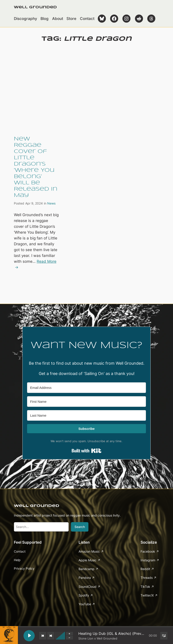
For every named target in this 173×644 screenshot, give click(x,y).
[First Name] (86, 402)
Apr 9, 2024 (34, 203)
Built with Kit (86, 451)
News (51, 203)
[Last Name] (86, 415)
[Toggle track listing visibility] (164, 636)
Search (80, 527)
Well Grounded (35, 7)
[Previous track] (43, 636)
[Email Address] (86, 388)
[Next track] (51, 636)
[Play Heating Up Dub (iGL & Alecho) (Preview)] (29, 636)
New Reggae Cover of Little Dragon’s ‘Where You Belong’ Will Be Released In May (36, 167)
